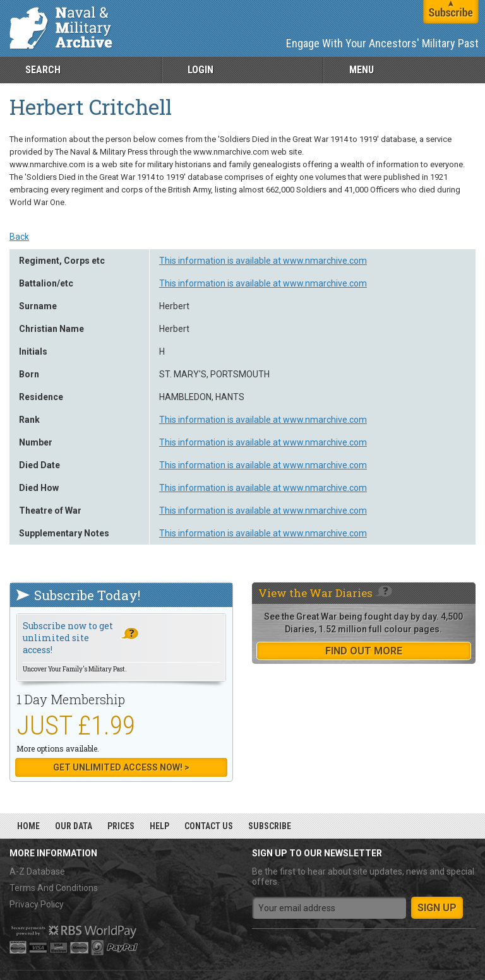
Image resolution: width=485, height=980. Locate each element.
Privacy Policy (37, 904)
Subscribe (270, 826)
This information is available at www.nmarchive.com (263, 261)
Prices (121, 826)
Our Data (74, 826)
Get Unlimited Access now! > (121, 767)
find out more (364, 651)
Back (19, 237)
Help (159, 826)
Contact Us (209, 826)
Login (201, 70)
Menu (362, 70)
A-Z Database (37, 871)
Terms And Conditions (54, 888)
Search (43, 70)
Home (28, 826)
